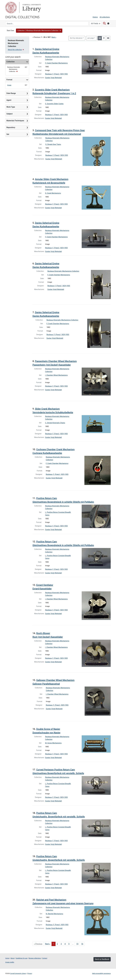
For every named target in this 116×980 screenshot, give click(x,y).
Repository (11, 127)
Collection (11, 62)
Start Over (10, 31)
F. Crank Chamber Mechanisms (56, 63)
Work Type (11, 107)
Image (9, 85)
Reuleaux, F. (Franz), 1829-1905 (56, 74)
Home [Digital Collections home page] (7, 958)
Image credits (10, 962)
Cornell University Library (18, 973)
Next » (54, 37)
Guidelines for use (22, 958)
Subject (10, 114)
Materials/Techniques (15, 121)
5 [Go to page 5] (69, 944)
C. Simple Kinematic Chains (55, 423)
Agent (9, 100)
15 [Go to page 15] (77, 944)
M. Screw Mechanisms (53, 743)
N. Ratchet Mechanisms (55, 914)
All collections (105, 17)
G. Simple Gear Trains (53, 144)
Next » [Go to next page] (48, 944)
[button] (39, 31)
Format (9, 80)
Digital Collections (22, 17)
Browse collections (35, 958)
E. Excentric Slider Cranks (54, 104)
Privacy (30, 973)
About (12, 958)
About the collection (16, 50)
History (95, 17)
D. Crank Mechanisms (53, 193)
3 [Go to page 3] (61, 944)
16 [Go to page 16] (82, 944)
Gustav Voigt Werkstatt (54, 78)
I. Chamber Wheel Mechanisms (56, 375)
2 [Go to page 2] (57, 944)
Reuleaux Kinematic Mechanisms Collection (63, 271)
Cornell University (11, 8)
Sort (76, 38)
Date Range (11, 93)
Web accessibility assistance (101, 973)
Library (31, 8)
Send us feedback (102, 959)
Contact (45, 958)
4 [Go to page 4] (65, 944)
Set (8, 134)
